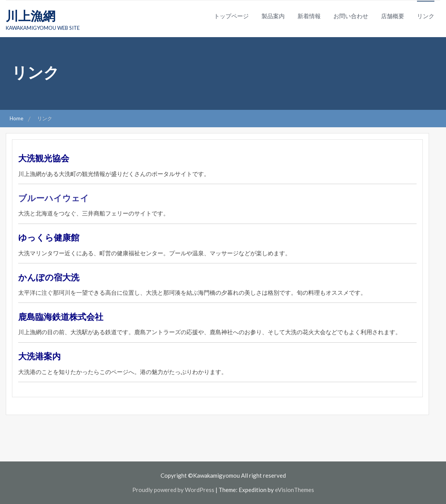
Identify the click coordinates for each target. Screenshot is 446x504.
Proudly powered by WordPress (173, 490)
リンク (426, 16)
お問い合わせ (351, 16)
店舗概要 (393, 16)
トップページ (231, 16)
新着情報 (309, 16)
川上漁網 (31, 16)
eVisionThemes (295, 490)
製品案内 (273, 16)
